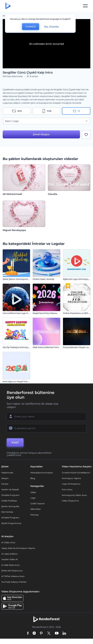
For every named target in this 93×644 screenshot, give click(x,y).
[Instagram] (34, 633)
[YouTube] (57, 633)
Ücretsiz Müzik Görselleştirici (76, 473)
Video (33, 492)
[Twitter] (49, 633)
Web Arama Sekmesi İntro (46, 347)
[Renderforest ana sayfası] (8, 6)
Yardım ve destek (10, 489)
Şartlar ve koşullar (10, 506)
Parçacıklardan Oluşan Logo (77, 347)
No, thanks (51, 27)
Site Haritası (7, 512)
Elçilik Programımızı (11, 523)
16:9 (17, 111)
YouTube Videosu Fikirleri (14, 582)
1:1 (76, 111)
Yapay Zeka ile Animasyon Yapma (18, 548)
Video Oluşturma (70, 501)
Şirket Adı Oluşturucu (12, 571)
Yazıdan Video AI (10, 559)
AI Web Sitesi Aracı (11, 565)
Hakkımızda (7, 473)
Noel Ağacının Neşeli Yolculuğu (18, 382)
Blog (33, 478)
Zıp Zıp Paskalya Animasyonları (18, 347)
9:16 (47, 111)
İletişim (5, 478)
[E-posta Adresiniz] (46, 428)
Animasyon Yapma (71, 478)
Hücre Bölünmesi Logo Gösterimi (19, 313)
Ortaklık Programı (10, 495)
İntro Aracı (67, 489)
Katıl (15, 442)
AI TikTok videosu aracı (13, 576)
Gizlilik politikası (9, 501)
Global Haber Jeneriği (43, 279)
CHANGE (31, 27)
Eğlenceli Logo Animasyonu (77, 279)
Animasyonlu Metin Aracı (74, 495)
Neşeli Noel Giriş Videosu (45, 313)
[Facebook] (28, 633)
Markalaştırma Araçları (42, 473)
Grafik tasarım (38, 504)
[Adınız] (46, 417)
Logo (33, 498)
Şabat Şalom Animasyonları (16, 279)
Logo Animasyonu (71, 484)
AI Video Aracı (8, 542)
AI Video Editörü (10, 554)
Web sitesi (35, 509)
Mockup (34, 515)
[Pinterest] (41, 633)
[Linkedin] (64, 633)
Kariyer (5, 484)
